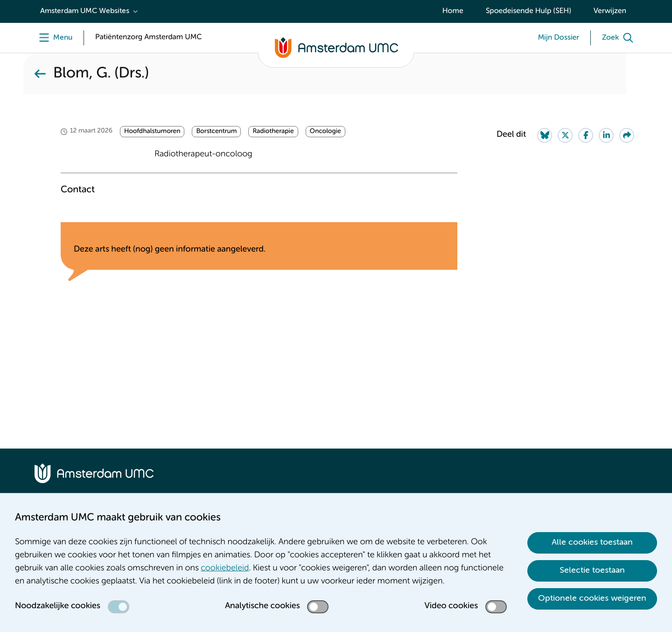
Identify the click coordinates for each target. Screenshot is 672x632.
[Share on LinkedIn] (606, 135)
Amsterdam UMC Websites (85, 11)
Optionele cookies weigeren (592, 598)
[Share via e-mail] (627, 135)
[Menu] (53, 38)
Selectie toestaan (592, 570)
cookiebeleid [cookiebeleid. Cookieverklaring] (225, 569)
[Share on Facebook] (586, 135)
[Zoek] (620, 38)
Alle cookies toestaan (592, 542)
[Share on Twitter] (565, 135)
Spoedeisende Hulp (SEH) (528, 11)
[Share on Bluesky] (545, 135)
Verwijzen (610, 11)
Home (453, 11)
